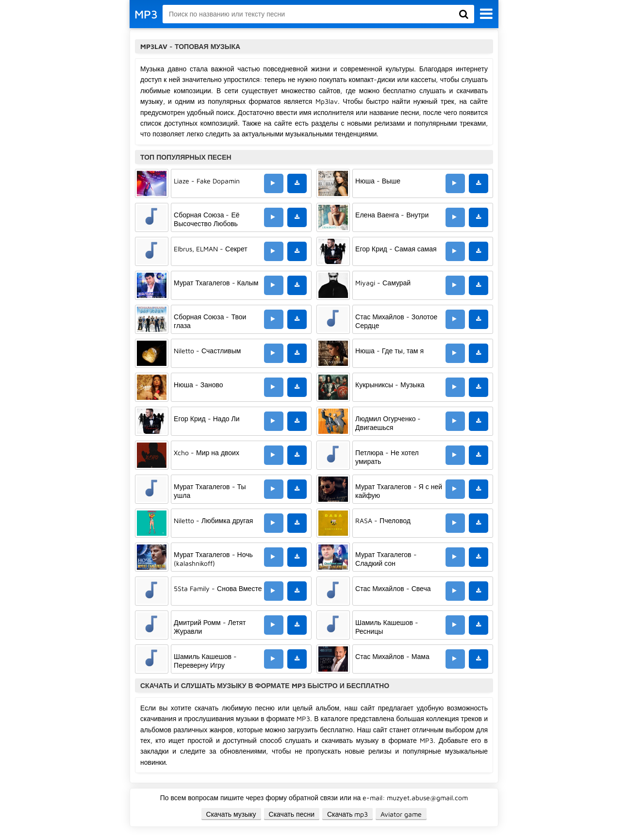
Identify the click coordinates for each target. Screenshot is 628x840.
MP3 (146, 14)
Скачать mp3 (348, 814)
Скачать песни (292, 814)
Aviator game (401, 814)
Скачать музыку (231, 814)
